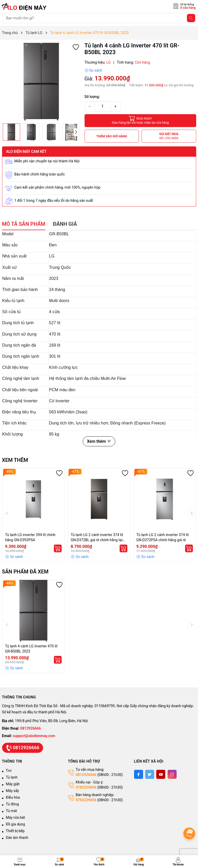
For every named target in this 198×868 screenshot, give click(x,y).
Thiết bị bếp (15, 831)
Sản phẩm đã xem (25, 572)
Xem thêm (99, 441)
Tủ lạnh (12, 777)
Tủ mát (11, 811)
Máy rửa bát (15, 817)
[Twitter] (150, 774)
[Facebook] (139, 774)
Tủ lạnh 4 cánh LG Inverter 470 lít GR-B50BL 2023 (31, 649)
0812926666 (31, 728)
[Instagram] (172, 774)
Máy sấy (13, 791)
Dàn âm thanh (17, 838)
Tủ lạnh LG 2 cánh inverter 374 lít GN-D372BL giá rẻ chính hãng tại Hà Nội (97, 538)
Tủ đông (13, 804)
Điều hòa (13, 797)
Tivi (9, 771)
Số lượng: (92, 97)
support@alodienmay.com (34, 736)
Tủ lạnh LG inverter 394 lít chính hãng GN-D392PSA (30, 537)
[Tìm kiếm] (191, 18)
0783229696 (86, 787)
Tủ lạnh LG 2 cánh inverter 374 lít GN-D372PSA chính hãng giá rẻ (163, 537)
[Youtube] (161, 774)
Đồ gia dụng (15, 824)
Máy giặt (13, 784)
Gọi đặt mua (169, 136)
